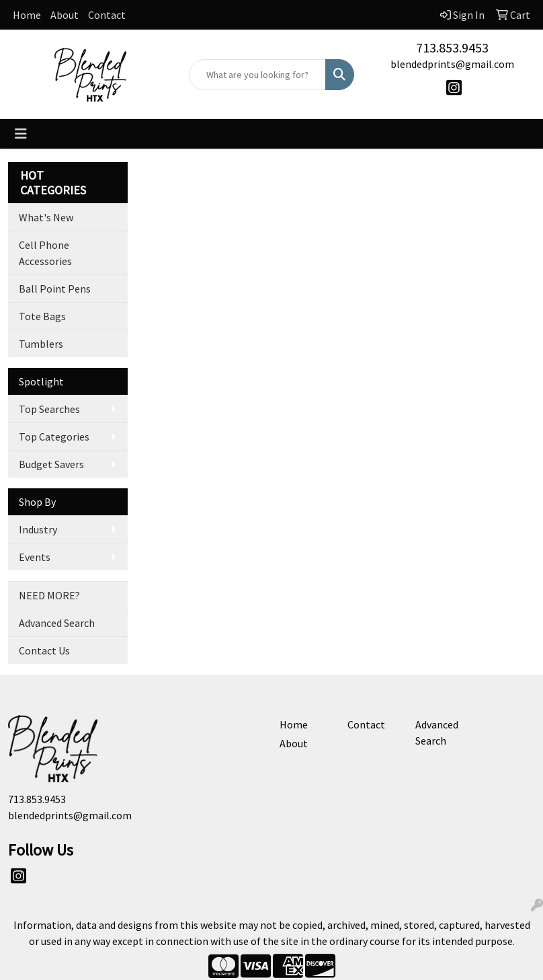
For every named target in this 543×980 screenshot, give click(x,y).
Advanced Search (57, 623)
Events (35, 557)
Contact (107, 15)
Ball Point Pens (55, 289)
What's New (46, 217)
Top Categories (54, 437)
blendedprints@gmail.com (452, 64)
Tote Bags (42, 316)
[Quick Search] (257, 75)
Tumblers (41, 344)
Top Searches (49, 409)
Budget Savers (51, 464)
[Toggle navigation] (21, 134)
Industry (38, 529)
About (65, 15)
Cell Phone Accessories (45, 253)
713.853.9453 (452, 47)
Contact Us (44, 650)
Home (27, 15)
